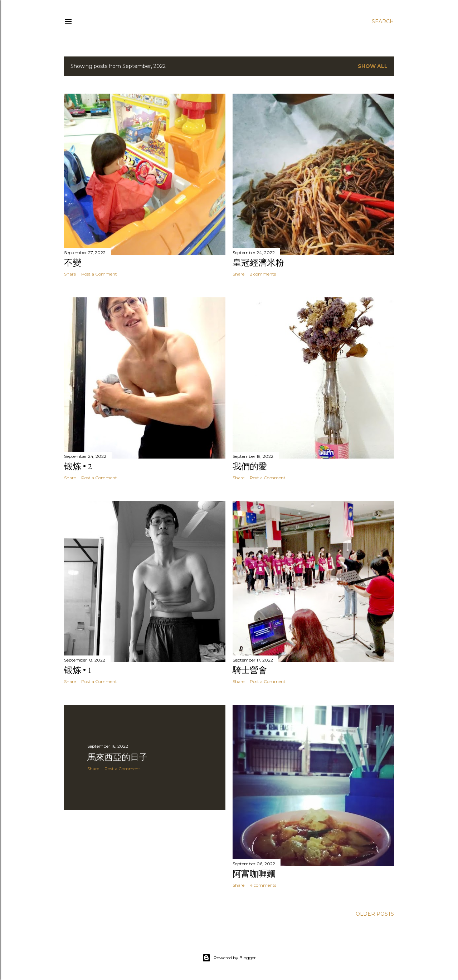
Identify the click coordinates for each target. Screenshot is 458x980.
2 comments (263, 274)
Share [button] (70, 274)
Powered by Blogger (229, 958)
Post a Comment (99, 274)
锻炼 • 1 (78, 670)
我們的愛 (250, 466)
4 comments (263, 885)
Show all (373, 66)
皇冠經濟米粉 (258, 263)
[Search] (383, 21)
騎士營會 (250, 670)
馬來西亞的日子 (117, 757)
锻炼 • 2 (78, 466)
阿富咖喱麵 (254, 874)
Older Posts (375, 914)
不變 (73, 263)
